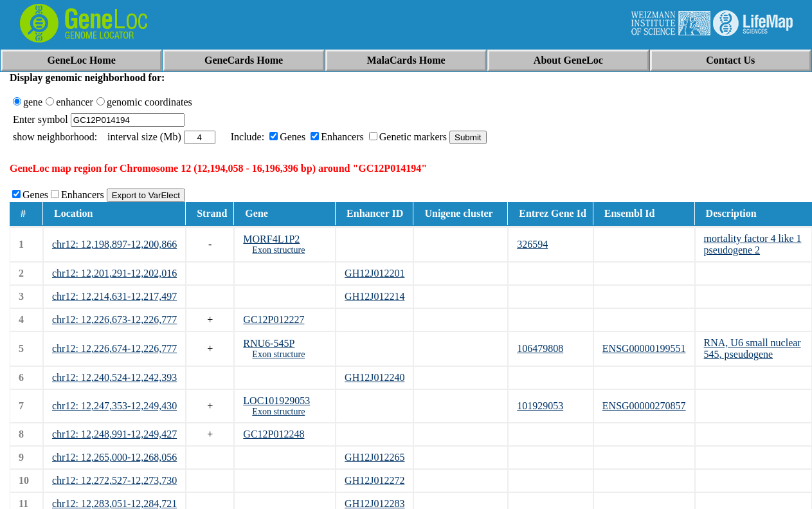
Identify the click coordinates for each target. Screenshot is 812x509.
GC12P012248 (274, 434)
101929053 (540, 406)
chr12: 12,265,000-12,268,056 (114, 457)
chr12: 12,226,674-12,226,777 (114, 348)
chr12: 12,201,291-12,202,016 (114, 273)
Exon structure (278, 250)
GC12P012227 (274, 319)
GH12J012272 (374, 480)
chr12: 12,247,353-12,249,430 (114, 406)
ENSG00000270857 (644, 406)
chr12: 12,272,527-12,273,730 (114, 480)
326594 (532, 244)
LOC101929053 (276, 401)
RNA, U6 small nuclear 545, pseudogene (753, 348)
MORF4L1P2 (271, 239)
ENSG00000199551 (644, 348)
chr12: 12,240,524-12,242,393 (114, 377)
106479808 (540, 348)
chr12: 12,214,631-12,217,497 (114, 296)
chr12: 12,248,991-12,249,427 (114, 434)
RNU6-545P (269, 343)
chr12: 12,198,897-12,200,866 (114, 244)
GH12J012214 (374, 296)
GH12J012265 (374, 457)
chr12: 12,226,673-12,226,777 (114, 319)
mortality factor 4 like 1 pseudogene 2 (753, 244)
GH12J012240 (374, 377)
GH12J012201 (374, 273)
